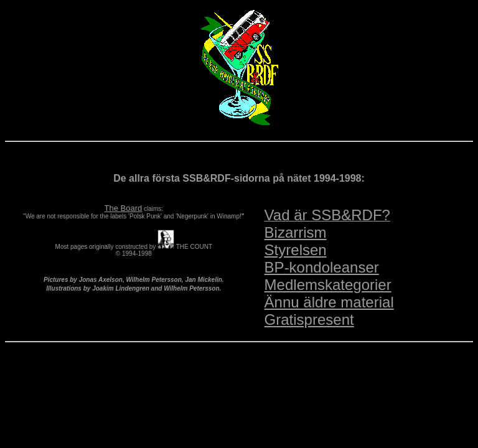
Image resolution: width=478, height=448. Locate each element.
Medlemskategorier (328, 285)
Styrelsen (296, 250)
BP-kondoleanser (322, 267)
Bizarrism (296, 232)
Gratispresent (309, 320)
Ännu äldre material (329, 302)
